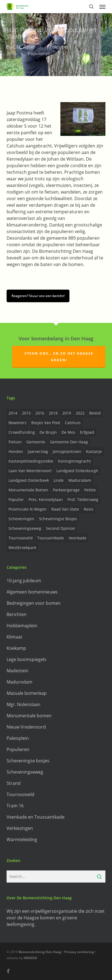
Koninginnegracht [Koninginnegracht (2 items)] (74, 461)
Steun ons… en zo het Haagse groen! (59, 357)
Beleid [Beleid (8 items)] (95, 413)
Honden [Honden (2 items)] (16, 451)
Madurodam (19, 682)
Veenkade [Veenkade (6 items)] (78, 538)
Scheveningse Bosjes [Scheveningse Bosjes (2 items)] (58, 519)
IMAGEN (30, 958)
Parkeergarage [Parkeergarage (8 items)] (66, 490)
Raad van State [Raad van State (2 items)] (65, 509)
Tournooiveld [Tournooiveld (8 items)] (21, 538)
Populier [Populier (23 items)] (16, 499)
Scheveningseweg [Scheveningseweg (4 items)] (25, 528)
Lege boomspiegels (26, 659)
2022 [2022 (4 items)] (80, 413)
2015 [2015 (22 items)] (26, 413)
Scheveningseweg (25, 772)
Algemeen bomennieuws (32, 592)
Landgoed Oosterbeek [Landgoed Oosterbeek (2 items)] (29, 480)
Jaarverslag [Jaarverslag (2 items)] (38, 451)
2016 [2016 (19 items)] (40, 413)
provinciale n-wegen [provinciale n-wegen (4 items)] (28, 509)
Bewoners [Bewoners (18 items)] (18, 423)
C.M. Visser (24, 47)
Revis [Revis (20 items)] (89, 509)
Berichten (17, 614)
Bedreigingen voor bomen (34, 603)
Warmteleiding (22, 839)
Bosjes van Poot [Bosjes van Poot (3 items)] (46, 423)
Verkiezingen (20, 828)
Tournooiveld (20, 794)
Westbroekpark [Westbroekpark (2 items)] (22, 548)
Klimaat (14, 637)
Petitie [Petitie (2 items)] (90, 490)
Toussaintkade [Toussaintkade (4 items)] (51, 538)
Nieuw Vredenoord (26, 727)
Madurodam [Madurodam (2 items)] (80, 480)
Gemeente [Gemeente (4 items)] (36, 442)
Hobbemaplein (22, 626)
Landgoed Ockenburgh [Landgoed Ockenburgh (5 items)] (77, 471)
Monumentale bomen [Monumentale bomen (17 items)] (28, 490)
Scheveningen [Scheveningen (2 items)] (21, 519)
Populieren (39, 54)
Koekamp (16, 648)
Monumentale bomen (29, 716)
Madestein (17, 671)
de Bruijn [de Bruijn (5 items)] (48, 432)
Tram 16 (15, 806)
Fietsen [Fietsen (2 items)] (15, 442)
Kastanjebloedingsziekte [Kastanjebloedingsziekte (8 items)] (31, 461)
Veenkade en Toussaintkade (36, 817)
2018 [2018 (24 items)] (53, 413)
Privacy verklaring (79, 952)
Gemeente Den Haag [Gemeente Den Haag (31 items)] (69, 442)
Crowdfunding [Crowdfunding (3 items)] (22, 432)
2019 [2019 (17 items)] (67, 413)
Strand (14, 783)
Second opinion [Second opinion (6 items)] (61, 528)
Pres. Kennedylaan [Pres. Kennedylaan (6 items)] (46, 499)
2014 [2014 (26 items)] (13, 413)
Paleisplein (18, 738)
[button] (102, 7)
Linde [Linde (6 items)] (59, 480)
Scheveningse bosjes (28, 761)
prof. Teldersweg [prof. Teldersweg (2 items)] (83, 499)
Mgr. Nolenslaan (23, 704)
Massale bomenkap (27, 693)
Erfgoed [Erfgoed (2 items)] (87, 432)
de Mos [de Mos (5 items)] (68, 432)
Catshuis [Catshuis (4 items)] (73, 423)
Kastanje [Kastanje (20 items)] (94, 451)
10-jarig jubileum (24, 581)
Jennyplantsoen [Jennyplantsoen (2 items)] (67, 451)
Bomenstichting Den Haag (40, 952)
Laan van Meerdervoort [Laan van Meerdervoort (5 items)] (30, 471)
